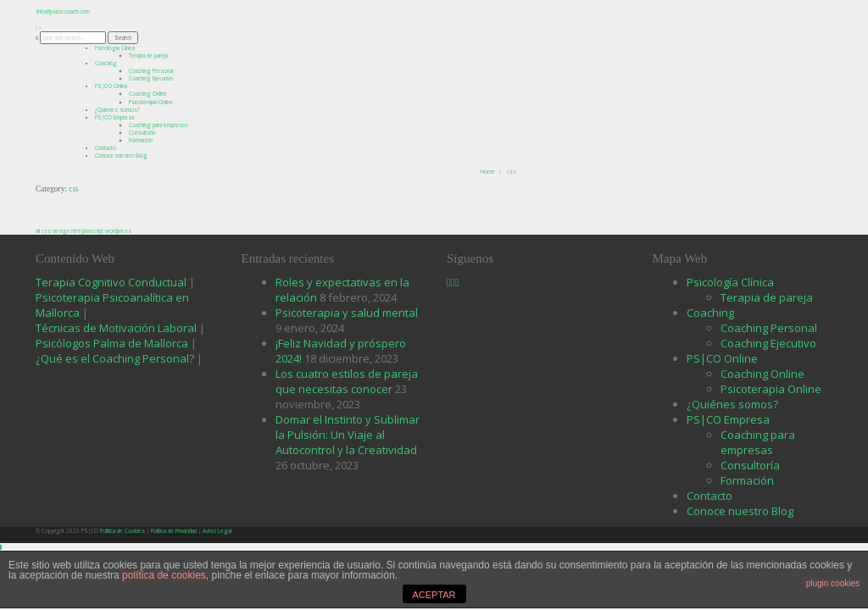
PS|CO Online (111, 86)
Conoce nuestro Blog (121, 155)
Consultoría (750, 465)
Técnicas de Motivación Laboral (117, 328)
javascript (93, 231)
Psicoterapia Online (151, 102)
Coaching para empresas (159, 125)
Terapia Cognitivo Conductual (112, 282)
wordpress (118, 231)
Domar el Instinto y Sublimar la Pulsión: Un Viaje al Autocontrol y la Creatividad (348, 435)
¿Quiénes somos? (117, 110)
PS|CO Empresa (114, 117)
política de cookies (164, 575)
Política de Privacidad (174, 531)
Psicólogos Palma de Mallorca (113, 343)
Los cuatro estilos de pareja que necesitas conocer (347, 381)
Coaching (106, 63)
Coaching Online (762, 374)
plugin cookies (833, 583)
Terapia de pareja (767, 297)
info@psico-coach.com (64, 11)
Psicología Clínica (115, 48)
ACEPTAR (434, 595)
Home (488, 172)
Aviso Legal (217, 531)
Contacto (106, 148)
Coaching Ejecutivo (768, 343)
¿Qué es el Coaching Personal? (115, 358)
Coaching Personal (769, 328)
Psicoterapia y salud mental (347, 313)
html (76, 231)
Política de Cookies (122, 531)
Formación (141, 140)
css (46, 231)
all (38, 231)
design (61, 231)
